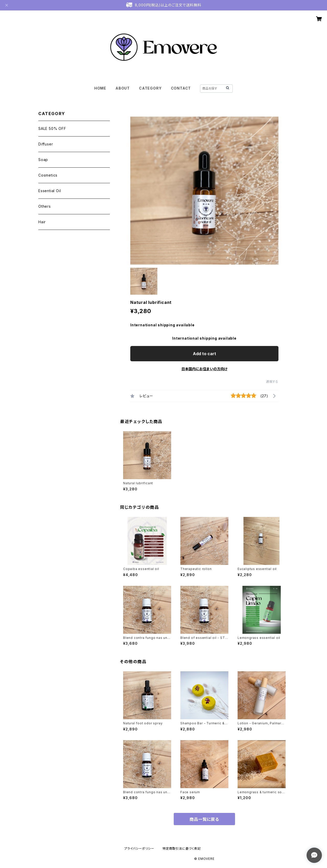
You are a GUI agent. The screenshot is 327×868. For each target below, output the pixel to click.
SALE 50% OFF (52, 128)
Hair (42, 222)
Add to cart (205, 354)
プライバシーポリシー (139, 848)
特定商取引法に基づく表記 (182, 848)
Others (45, 206)
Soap (43, 160)
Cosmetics (48, 175)
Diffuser (46, 144)
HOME (100, 88)
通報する (272, 382)
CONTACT (181, 88)
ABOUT (123, 88)
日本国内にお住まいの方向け (204, 369)
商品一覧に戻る (204, 819)
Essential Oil (50, 191)
